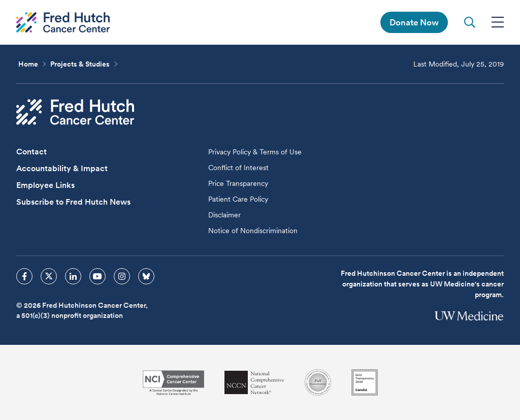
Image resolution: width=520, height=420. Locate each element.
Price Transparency (238, 183)
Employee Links (45, 185)
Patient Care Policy (238, 199)
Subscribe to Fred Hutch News (73, 202)
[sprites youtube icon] (97, 276)
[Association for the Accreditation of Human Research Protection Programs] (318, 382)
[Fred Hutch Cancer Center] (75, 112)
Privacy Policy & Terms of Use (255, 152)
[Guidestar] (365, 382)
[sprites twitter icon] (49, 276)
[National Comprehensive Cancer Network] (254, 383)
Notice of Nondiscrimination (253, 231)
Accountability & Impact (62, 168)
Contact (31, 152)
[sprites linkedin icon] (73, 276)
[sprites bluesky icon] (146, 276)
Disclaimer (224, 215)
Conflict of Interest (238, 168)
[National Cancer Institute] (173, 383)
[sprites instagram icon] (122, 276)
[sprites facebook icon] (24, 276)
